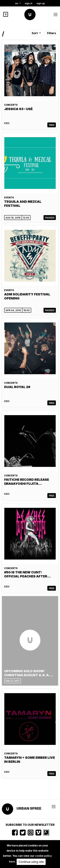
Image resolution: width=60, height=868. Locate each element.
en (17, 3)
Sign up (41, 3)
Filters (52, 33)
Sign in (29, 3)
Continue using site (31, 862)
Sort (35, 33)
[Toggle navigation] (56, 15)
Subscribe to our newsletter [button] (30, 825)
